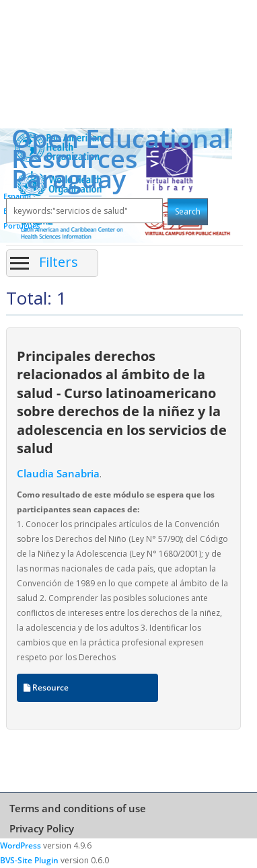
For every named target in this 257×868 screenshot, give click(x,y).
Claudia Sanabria (58, 473)
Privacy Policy (42, 828)
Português (22, 226)
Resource (46, 687)
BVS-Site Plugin (29, 860)
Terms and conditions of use (78, 808)
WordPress (21, 845)
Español (17, 196)
